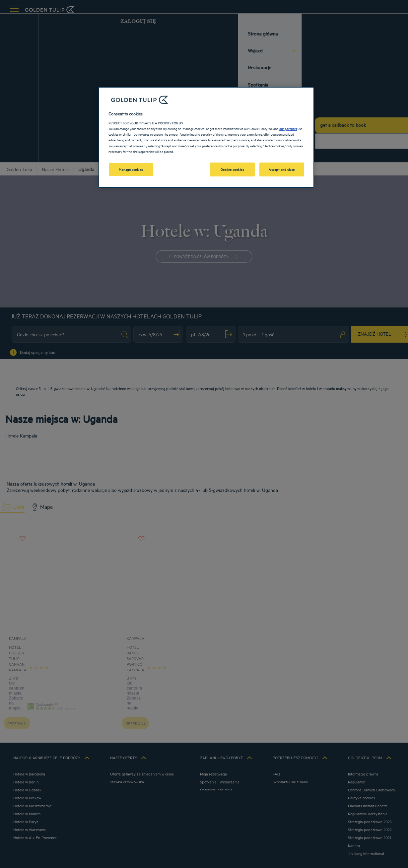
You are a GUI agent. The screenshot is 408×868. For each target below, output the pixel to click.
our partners (288, 128)
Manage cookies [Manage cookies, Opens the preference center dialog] (131, 169)
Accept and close (282, 169)
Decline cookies (232, 169)
